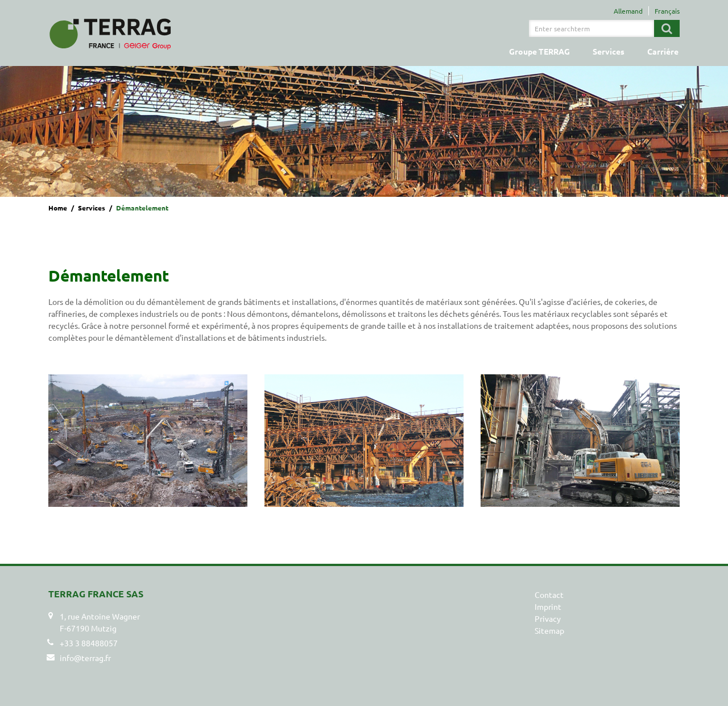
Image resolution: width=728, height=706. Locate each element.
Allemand (628, 11)
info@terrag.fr (85, 658)
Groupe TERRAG (539, 51)
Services (609, 51)
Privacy (548, 618)
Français (667, 11)
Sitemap (549, 630)
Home (58, 208)
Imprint (548, 606)
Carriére (663, 51)
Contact (549, 594)
